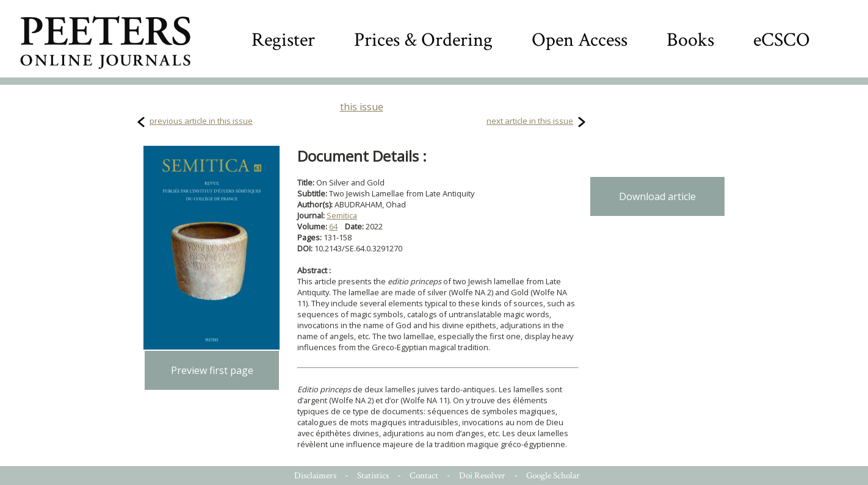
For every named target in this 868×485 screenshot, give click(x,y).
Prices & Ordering (423, 40)
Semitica (342, 215)
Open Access (580, 40)
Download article (657, 196)
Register (283, 40)
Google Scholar (553, 476)
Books (690, 40)
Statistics (373, 476)
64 (333, 226)
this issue (362, 107)
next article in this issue (530, 121)
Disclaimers (315, 476)
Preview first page (212, 370)
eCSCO (782, 40)
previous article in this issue (201, 121)
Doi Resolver (482, 476)
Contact (424, 476)
